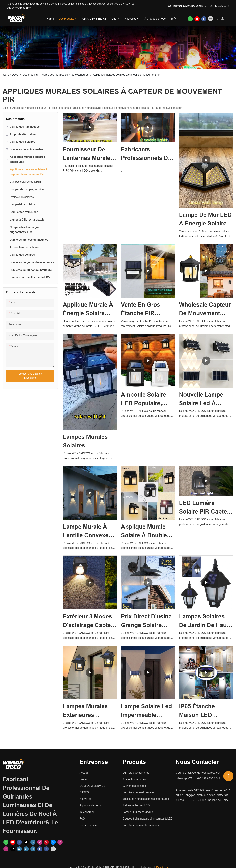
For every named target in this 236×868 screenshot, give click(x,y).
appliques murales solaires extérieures (146, 799)
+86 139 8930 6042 (217, 6)
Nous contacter (89, 825)
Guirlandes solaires (134, 786)
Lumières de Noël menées (138, 792)
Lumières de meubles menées (141, 825)
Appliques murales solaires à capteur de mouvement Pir (126, 75)
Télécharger (87, 812)
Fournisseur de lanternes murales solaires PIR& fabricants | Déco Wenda (88, 154)
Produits (85, 779)
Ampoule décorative (135, 779)
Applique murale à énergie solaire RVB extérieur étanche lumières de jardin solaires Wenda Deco (88, 310)
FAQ (82, 819)
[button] (175, 19)
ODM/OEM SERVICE (92, 786)
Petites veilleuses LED (136, 805)
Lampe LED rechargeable (138, 812)
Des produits (30, 75)
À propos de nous (90, 805)
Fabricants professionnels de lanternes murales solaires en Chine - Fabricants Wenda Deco (147, 154)
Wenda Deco (10, 75)
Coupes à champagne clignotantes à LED (148, 819)
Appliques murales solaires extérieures (65, 75)
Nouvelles (85, 799)
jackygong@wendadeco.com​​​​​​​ (186, 6)
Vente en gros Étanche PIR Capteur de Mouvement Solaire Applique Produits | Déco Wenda (147, 310)
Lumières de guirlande (136, 773)
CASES (84, 792)
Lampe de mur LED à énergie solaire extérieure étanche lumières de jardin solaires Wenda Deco (206, 220)
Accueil (84, 773)
